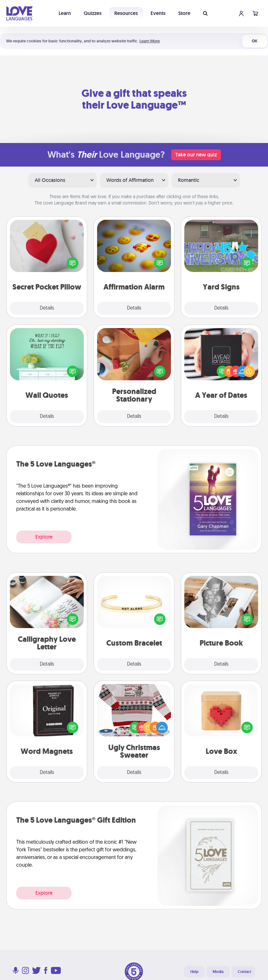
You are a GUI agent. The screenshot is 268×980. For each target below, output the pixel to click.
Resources (126, 13)
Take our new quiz (196, 155)
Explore (44, 537)
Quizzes (93, 13)
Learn (65, 13)
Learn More (150, 41)
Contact (244, 972)
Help (194, 972)
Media (218, 972)
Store (184, 13)
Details (47, 308)
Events (158, 13)
